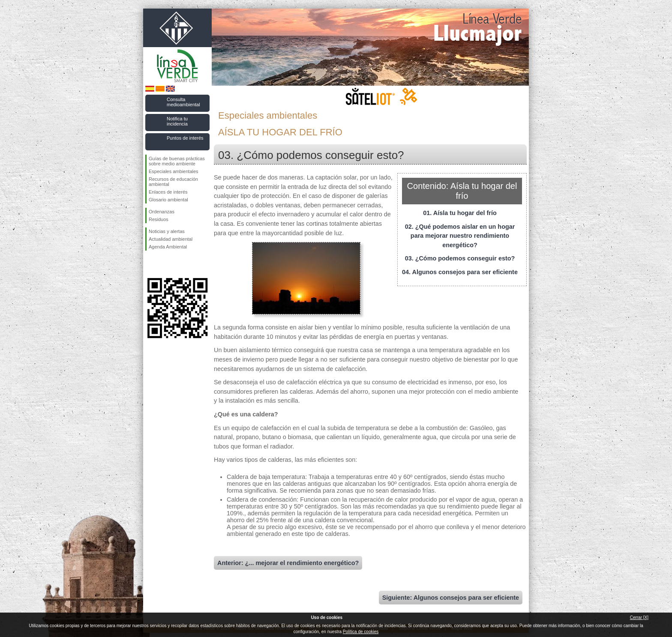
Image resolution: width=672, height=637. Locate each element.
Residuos (159, 219)
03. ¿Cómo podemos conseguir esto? (460, 258)
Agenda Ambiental (168, 247)
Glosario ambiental (168, 200)
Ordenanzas (162, 212)
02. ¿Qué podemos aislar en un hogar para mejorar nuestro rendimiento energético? (460, 236)
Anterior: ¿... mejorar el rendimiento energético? (288, 563)
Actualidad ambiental (171, 239)
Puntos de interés (185, 138)
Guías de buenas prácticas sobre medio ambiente (177, 161)
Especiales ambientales (174, 171)
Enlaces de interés (168, 192)
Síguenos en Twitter (165, 264)
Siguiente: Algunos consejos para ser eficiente (451, 598)
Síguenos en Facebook (150, 264)
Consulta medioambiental (183, 102)
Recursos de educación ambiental (173, 182)
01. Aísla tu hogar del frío (460, 213)
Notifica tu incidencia (177, 121)
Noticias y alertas (167, 231)
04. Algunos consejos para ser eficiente (460, 272)
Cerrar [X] (639, 618)
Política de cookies (361, 632)
